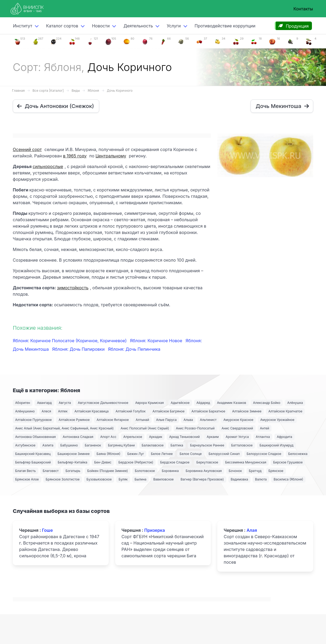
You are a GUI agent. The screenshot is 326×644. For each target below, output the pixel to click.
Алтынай (142, 420)
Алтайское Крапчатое (285, 411)
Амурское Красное (238, 420)
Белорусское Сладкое (264, 454)
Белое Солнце (191, 454)
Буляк (123, 479)
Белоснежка (298, 454)
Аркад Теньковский (184, 437)
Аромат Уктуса (237, 437)
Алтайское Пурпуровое (33, 420)
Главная (18, 91)
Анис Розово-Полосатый (195, 428)
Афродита (285, 437)
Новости (101, 26)
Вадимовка (240, 479)
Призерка (154, 530)
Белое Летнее (162, 454)
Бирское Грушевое (288, 462)
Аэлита (48, 445)
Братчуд (255, 471)
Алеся (47, 411)
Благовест (51, 471)
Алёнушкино (25, 411)
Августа (65, 403)
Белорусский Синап (224, 454)
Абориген (23, 403)
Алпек (63, 411)
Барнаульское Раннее (207, 445)
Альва (188, 420)
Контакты (303, 9)
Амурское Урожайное (277, 420)
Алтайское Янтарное (113, 420)
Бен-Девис (103, 462)
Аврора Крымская (149, 403)
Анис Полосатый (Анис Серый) (145, 428)
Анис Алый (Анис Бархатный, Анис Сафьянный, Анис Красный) (64, 428)
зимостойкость (73, 288)
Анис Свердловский (237, 428)
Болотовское (145, 471)
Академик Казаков (232, 403)
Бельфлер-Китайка (72, 462)
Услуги (174, 26)
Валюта (261, 479)
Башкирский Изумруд (277, 445)
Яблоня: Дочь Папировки (79, 349)
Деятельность (138, 26)
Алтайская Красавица (91, 411)
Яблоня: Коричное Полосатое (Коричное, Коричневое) (70, 341)
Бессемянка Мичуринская (246, 462)
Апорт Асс (108, 437)
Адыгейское (180, 403)
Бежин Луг (136, 454)
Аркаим (213, 437)
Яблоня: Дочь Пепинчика (134, 349)
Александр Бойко (267, 403)
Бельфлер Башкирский (33, 462)
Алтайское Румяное (74, 420)
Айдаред (203, 403)
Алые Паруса (166, 420)
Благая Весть (26, 471)
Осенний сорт (27, 149)
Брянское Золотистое (63, 479)
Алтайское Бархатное (208, 411)
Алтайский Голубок (130, 411)
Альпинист (208, 420)
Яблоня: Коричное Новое (157, 341)
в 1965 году (75, 156)
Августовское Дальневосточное (103, 403)
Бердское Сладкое (175, 462)
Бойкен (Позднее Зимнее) (108, 471)
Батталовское (242, 445)
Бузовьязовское (99, 479)
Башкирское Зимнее (74, 454)
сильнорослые (48, 166)
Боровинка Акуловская (204, 471)
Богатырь (73, 471)
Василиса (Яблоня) (288, 479)
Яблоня (93, 91)
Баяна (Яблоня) (108, 454)
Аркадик (156, 437)
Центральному (111, 156)
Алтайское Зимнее (247, 411)
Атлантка (263, 437)
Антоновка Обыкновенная (35, 437)
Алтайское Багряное (168, 411)
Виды (76, 91)
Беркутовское (207, 462)
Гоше (47, 530)
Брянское (276, 471)
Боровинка (170, 471)
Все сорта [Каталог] (48, 91)
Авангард (44, 403)
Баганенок (93, 445)
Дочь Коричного (120, 91)
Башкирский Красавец (33, 454)
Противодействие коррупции (225, 26)
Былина (140, 479)
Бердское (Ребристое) (136, 462)
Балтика (177, 445)
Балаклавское (153, 445)
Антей (265, 428)
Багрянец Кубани (121, 445)
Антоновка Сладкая (78, 437)
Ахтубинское (25, 445)
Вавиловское (163, 479)
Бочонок (235, 471)
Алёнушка (295, 403)
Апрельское (133, 437)
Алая (252, 530)
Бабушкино (69, 445)
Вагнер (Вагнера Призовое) (202, 479)
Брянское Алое (27, 479)
